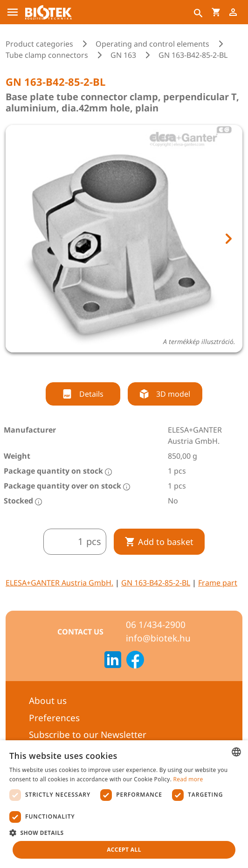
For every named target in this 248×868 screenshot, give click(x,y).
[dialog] (124, 804)
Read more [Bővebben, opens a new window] (188, 779)
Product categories (39, 44)
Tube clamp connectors (47, 55)
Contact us (80, 632)
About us (48, 701)
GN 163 (123, 55)
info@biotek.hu (158, 638)
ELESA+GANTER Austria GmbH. (59, 583)
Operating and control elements (152, 44)
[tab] (116, 365)
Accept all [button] (124, 850)
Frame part (218, 583)
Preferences (54, 718)
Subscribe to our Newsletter (88, 735)
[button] (124, 833)
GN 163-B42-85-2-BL (156, 583)
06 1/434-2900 (156, 625)
